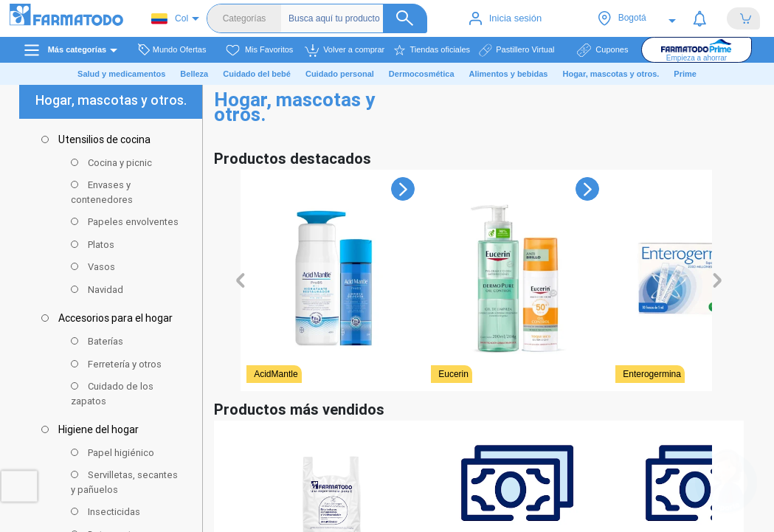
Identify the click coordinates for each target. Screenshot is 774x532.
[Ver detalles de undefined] (333, 289)
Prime (685, 74)
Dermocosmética (422, 74)
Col (170, 19)
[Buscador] (358, 18)
